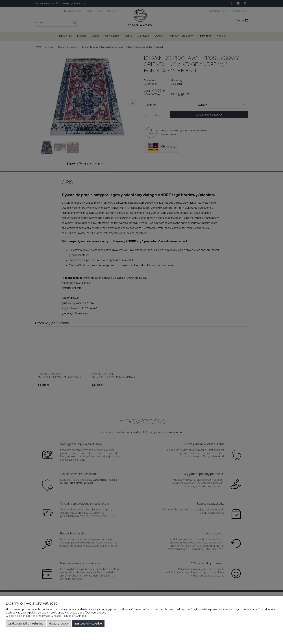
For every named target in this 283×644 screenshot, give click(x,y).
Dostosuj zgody (59, 623)
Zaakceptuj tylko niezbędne (26, 623)
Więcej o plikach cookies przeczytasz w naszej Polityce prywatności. (46, 616)
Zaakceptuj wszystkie (88, 623)
